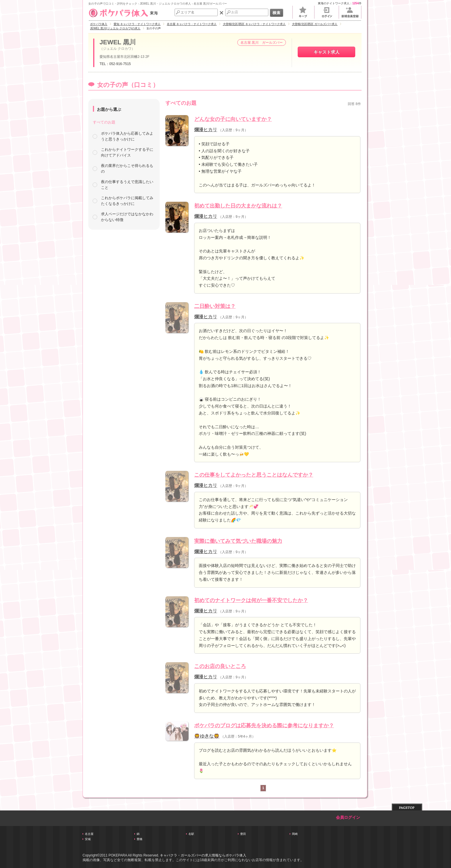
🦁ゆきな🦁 (207, 736)
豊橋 (139, 839)
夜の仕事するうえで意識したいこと (127, 185)
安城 (88, 839)
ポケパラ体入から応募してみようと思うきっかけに (127, 136)
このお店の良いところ (220, 666)
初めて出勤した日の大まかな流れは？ (238, 206)
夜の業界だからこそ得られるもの (127, 169)
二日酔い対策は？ (215, 306)
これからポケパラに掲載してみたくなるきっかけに (127, 201)
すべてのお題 (104, 122)
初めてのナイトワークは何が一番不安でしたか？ (251, 600)
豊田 (243, 834)
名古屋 (89, 834)
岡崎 (295, 834)
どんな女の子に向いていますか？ (233, 119)
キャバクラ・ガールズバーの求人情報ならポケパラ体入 (203, 855)
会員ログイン (348, 817)
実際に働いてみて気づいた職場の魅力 (238, 541)
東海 (123, 13)
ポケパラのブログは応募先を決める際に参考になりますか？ (264, 726)
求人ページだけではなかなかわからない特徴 (127, 217)
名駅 (191, 834)
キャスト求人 (326, 52)
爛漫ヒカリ (206, 130)
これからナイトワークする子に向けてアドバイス (127, 152)
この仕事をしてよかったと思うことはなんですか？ (254, 475)
